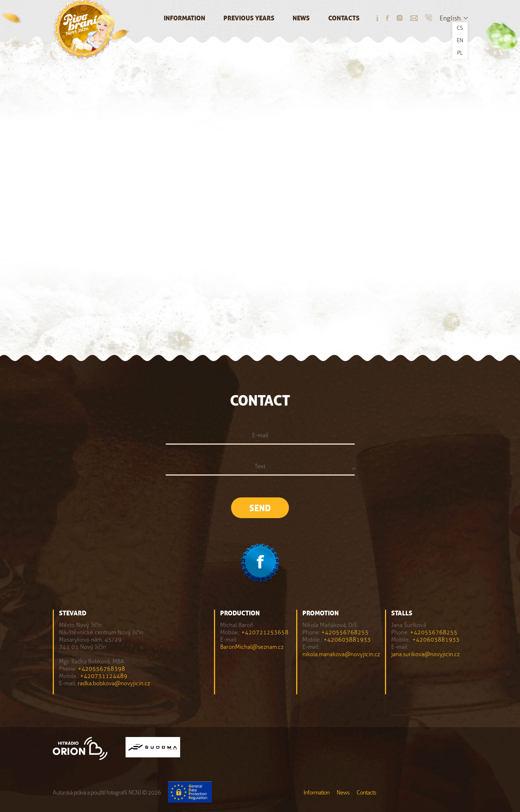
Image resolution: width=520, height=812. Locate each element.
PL (460, 53)
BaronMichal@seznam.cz (252, 647)
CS (460, 28)
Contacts (344, 18)
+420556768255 (345, 632)
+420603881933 (347, 640)
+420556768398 (102, 669)
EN (460, 40)
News (301, 18)
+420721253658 (265, 632)
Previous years (249, 18)
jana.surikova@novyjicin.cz (425, 654)
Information (184, 18)
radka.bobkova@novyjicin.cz (114, 683)
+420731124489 (104, 676)
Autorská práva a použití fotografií (90, 793)
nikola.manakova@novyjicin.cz (341, 654)
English (450, 18)
